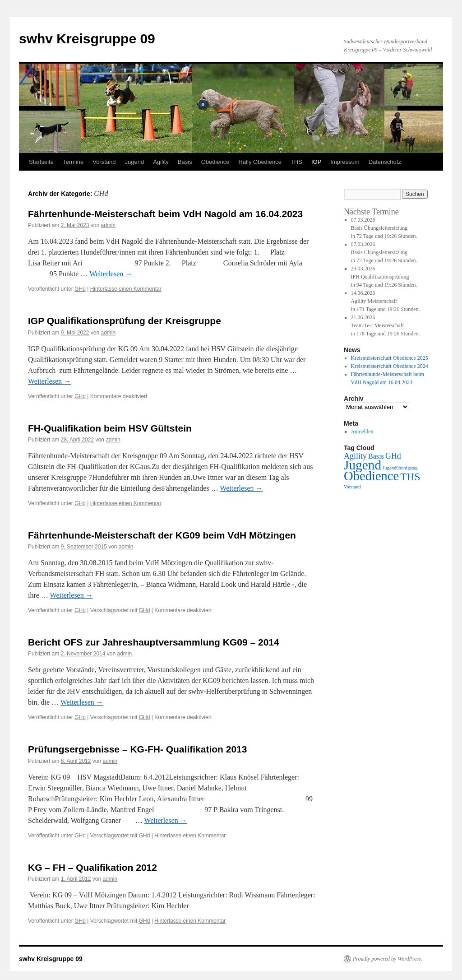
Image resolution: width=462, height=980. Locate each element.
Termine (73, 162)
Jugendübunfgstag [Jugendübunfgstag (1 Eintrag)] (400, 468)
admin (108, 225)
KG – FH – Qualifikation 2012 (92, 867)
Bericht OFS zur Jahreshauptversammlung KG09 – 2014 (154, 642)
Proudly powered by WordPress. (388, 959)
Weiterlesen (111, 274)
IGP (316, 162)
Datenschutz (385, 162)
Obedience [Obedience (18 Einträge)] (371, 476)
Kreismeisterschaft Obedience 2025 (390, 358)
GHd (80, 289)
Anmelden (362, 432)
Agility (161, 162)
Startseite (41, 162)
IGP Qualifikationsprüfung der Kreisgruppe (125, 321)
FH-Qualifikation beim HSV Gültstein (110, 428)
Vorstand (104, 162)
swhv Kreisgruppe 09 (87, 39)
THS (296, 162)
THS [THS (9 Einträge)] (410, 477)
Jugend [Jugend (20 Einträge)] (363, 465)
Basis (185, 162)
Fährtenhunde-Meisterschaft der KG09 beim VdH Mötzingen (162, 535)
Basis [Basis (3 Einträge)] (376, 456)
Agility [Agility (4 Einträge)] (355, 456)
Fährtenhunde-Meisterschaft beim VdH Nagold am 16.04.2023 (165, 214)
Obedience (215, 162)
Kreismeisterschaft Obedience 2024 (390, 366)
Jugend (135, 162)
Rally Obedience (260, 162)
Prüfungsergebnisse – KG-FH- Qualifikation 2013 (137, 749)
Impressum (345, 162)
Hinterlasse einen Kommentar (126, 289)
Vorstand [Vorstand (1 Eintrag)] (352, 487)
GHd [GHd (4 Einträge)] (393, 456)
